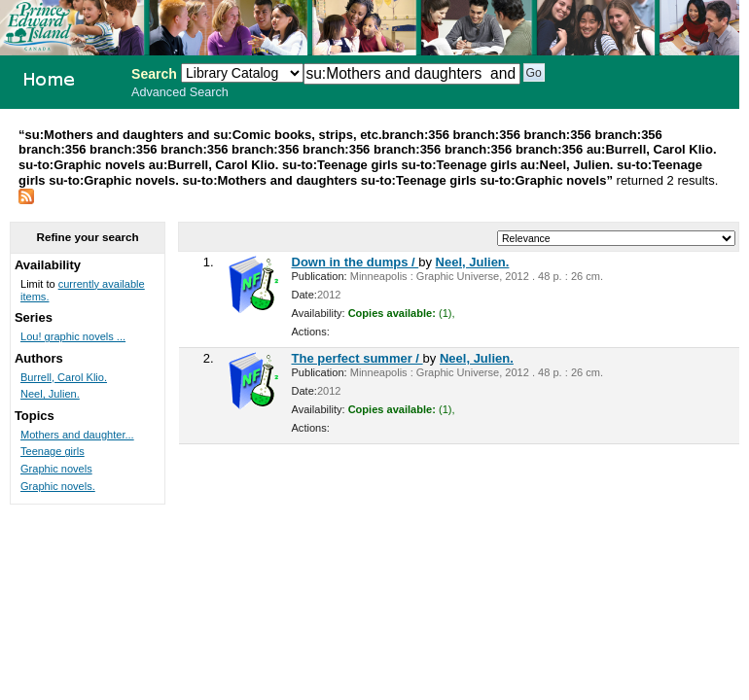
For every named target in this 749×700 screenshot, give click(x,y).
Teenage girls (53, 451)
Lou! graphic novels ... (73, 336)
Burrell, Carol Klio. (64, 377)
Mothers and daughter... (77, 435)
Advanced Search (180, 92)
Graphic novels (56, 469)
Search (154, 74)
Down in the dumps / (356, 262)
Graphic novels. (58, 486)
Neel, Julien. (473, 262)
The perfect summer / (357, 358)
